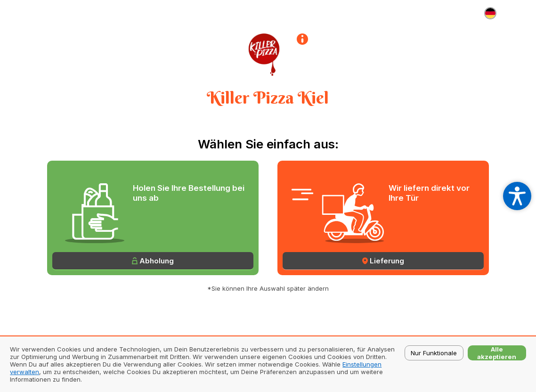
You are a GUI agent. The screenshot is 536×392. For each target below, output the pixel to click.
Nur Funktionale (434, 353)
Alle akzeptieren (497, 353)
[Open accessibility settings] (517, 196)
